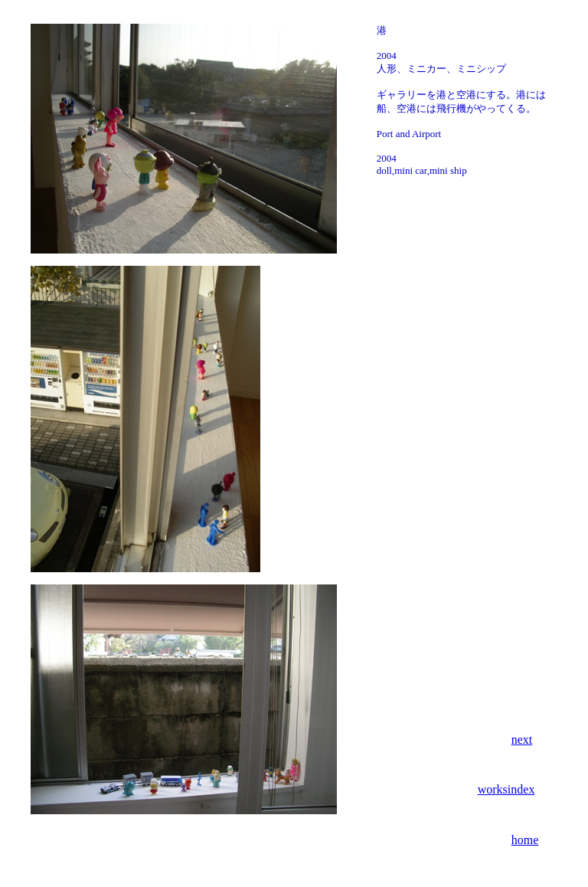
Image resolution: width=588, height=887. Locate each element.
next (522, 740)
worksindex (506, 789)
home (525, 840)
